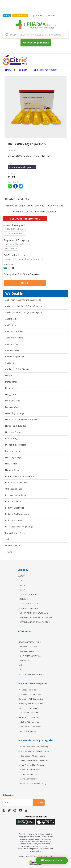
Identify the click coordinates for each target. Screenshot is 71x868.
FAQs (21, 665)
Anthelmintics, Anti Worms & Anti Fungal (23, 300)
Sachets (9, 539)
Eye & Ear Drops (13, 401)
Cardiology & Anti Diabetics (18, 369)
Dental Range (11, 382)
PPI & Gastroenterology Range (19, 527)
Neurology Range (13, 457)
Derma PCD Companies (28, 717)
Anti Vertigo (11, 325)
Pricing (7, 15)
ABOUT (21, 576)
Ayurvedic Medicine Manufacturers (34, 751)
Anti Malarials (11, 319)
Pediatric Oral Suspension (17, 514)
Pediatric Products (14, 520)
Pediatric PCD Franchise (29, 722)
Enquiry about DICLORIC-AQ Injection (25, 274)
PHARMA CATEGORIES (28, 647)
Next (25, 283)
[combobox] (35, 35)
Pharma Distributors (27, 731)
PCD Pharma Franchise (28, 713)
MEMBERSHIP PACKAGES (29, 608)
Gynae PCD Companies (28, 708)
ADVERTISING (24, 660)
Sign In (52, 15)
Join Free (37, 15)
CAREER (22, 585)
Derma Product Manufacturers (32, 765)
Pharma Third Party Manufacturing (33, 747)
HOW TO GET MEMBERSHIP (30, 642)
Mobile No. (9, 264)
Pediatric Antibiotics (14, 502)
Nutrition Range (12, 470)
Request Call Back (52, 860)
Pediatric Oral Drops (15, 508)
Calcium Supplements (15, 357)
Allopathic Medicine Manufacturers (33, 760)
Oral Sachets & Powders (16, 483)
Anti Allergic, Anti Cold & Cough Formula (23, 306)
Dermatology (11, 388)
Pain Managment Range (16, 495)
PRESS (21, 670)
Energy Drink (11, 394)
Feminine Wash (12, 407)
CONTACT (23, 581)
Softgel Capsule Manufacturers (32, 756)
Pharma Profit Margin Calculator (35, 617)
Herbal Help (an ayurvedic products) (22, 420)
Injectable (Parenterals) (16, 445)
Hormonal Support (14, 432)
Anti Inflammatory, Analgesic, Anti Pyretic (24, 313)
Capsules (9, 363)
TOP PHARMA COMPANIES (29, 656)
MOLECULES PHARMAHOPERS (31, 674)
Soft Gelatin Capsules (15, 546)
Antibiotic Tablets (13, 344)
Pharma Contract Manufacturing (32, 783)
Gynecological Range (15, 413)
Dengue (9, 376)
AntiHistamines (12, 350)
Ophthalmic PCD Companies (31, 699)
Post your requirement (36, 43)
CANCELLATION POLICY (28, 604)
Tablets (9, 552)
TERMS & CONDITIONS (28, 594)
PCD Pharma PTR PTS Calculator (34, 613)
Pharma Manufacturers (28, 779)
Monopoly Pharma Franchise (31, 703)
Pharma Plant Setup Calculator (34, 622)
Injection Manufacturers (29, 774)
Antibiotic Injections (14, 338)
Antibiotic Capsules (14, 331)
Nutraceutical (11, 464)
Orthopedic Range (14, 489)
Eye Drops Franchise (27, 690)
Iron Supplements (13, 451)
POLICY (22, 590)
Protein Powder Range (15, 533)
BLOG (21, 637)
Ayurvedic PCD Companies (30, 727)
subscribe (39, 803)
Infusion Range (12, 439)
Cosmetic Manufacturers (29, 770)
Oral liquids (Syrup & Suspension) (20, 476)
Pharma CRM (21, 15)
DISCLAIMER (23, 599)
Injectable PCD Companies (30, 694)
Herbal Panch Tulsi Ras (16, 426)
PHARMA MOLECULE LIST (29, 651)
